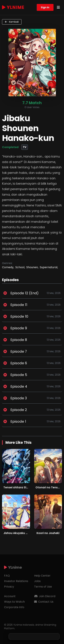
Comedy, (8, 267)
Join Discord (45, 596)
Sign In (45, 7)
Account (10, 596)
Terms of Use (43, 587)
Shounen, (32, 267)
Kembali (12, 22)
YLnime (13, 7)
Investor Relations (16, 581)
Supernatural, (49, 267)
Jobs (37, 581)
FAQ (7, 576)
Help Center (42, 576)
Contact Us (44, 602)
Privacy (9, 587)
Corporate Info (14, 607)
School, (20, 267)
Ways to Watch (14, 602)
